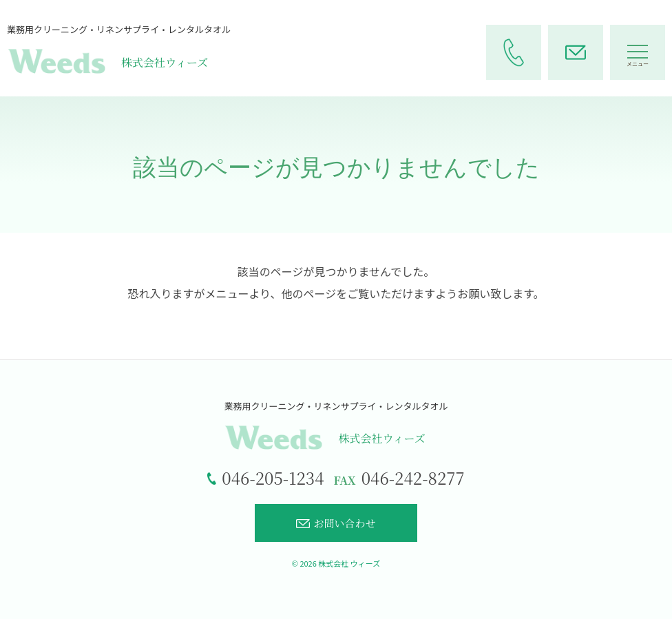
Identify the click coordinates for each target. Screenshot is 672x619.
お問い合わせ (336, 523)
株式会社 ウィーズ (349, 563)
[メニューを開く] (638, 52)
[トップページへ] (336, 426)
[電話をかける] (514, 52)
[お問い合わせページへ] (576, 52)
